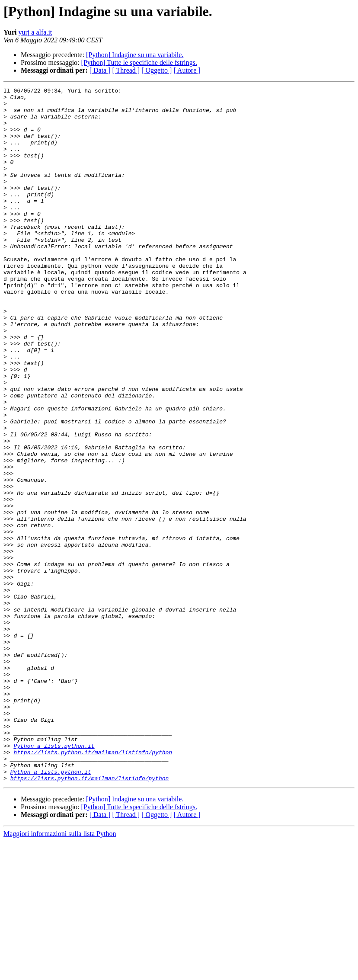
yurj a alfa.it (35, 32)
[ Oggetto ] (157, 70)
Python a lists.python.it (54, 878)
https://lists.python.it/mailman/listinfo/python (93, 886)
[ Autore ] (187, 70)
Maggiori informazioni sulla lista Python (60, 972)
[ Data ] (100, 70)
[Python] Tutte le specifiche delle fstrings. (139, 62)
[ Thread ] (126, 70)
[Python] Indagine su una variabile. (135, 55)
